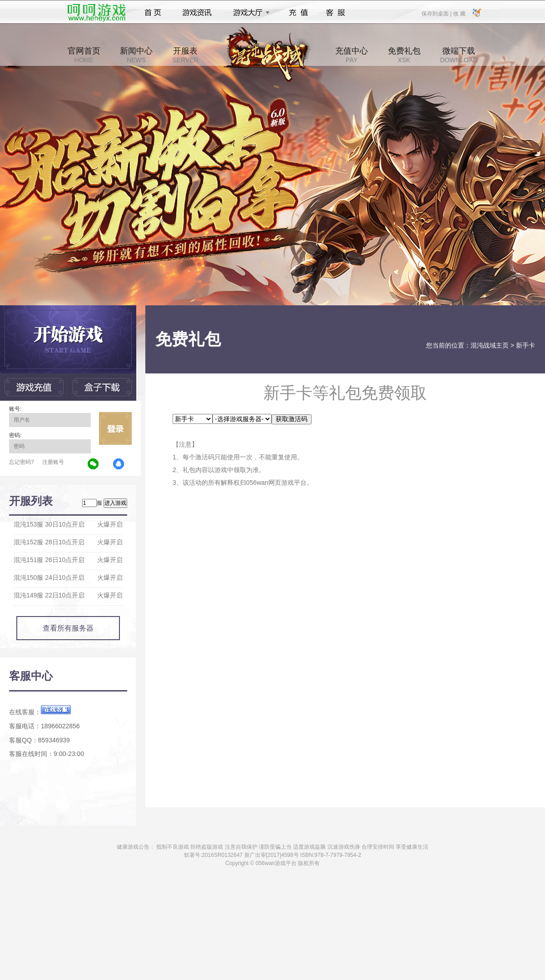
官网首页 (84, 55)
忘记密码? (22, 462)
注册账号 (53, 462)
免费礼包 (404, 55)
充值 (298, 13)
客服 (336, 13)
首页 (153, 13)
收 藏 (459, 13)
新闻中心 (136, 55)
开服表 (185, 55)
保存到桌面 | (437, 13)
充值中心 (352, 55)
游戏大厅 (249, 13)
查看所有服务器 (68, 628)
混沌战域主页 (490, 345)
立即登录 (115, 428)
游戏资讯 (197, 13)
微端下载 (459, 55)
